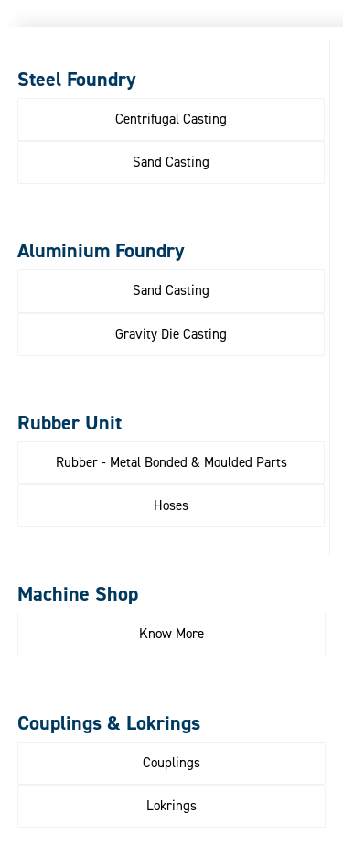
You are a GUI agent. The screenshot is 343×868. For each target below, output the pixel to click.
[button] (171, 119)
